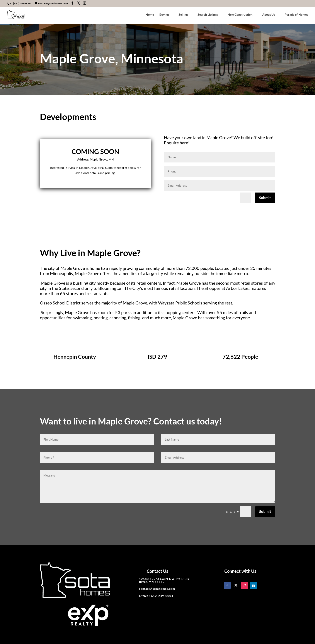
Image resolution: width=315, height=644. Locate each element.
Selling (183, 15)
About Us (269, 15)
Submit (265, 198)
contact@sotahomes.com (157, 589)
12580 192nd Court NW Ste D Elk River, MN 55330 (164, 580)
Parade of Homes (296, 15)
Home (150, 15)
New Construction (240, 15)
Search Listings (208, 15)
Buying (164, 15)
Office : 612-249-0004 (156, 596)
